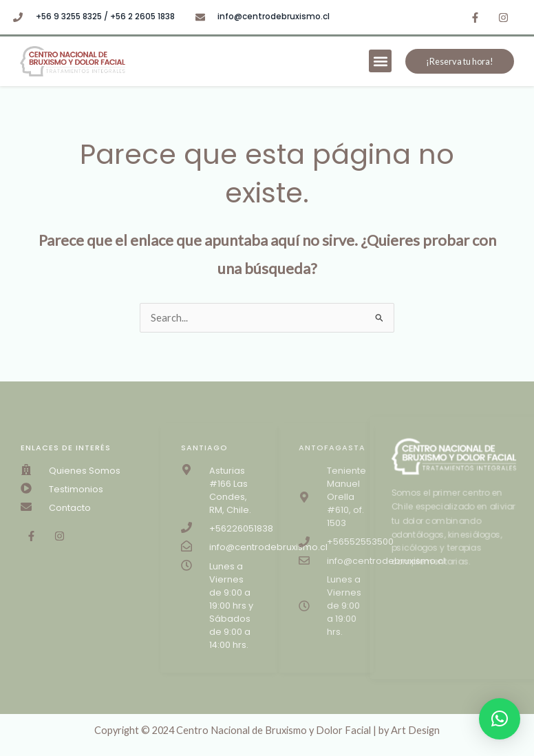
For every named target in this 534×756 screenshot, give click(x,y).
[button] (380, 61)
